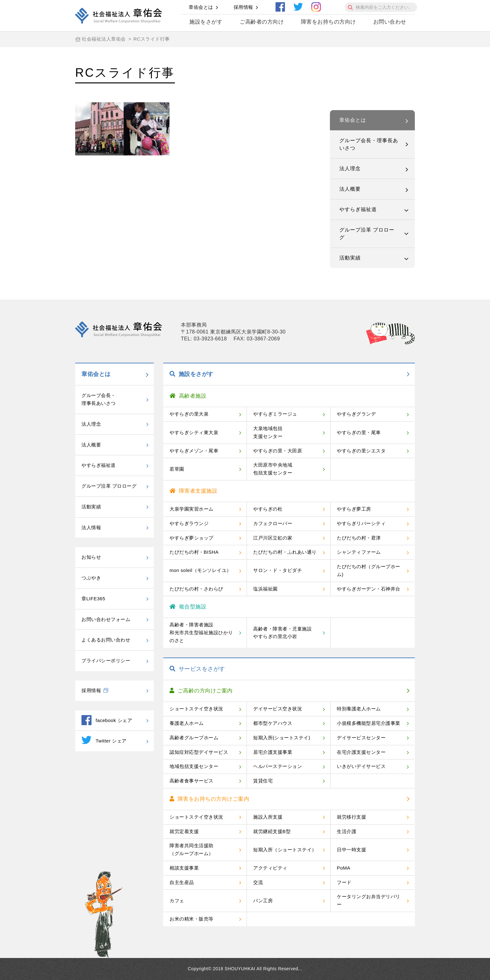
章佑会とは (201, 7)
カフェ (177, 901)
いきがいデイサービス (361, 766)
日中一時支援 (351, 850)
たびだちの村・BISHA (194, 552)
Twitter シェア (104, 740)
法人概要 (350, 189)
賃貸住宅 (263, 781)
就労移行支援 (351, 817)
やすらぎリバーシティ (361, 523)
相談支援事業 (184, 868)
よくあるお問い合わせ (106, 640)
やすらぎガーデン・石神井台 (369, 589)
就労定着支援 (184, 831)
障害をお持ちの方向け (329, 22)
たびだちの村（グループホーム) (369, 570)
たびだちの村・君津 (359, 538)
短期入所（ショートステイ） (285, 850)
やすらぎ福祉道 (358, 209)
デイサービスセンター (361, 738)
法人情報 (91, 527)
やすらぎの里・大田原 (278, 451)
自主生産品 (182, 882)
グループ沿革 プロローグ (367, 234)
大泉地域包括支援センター (268, 432)
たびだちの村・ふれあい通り (285, 552)
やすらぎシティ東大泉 (194, 432)
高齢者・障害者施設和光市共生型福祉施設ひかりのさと (201, 633)
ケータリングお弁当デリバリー (369, 900)
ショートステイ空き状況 (196, 709)
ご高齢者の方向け (262, 22)
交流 (258, 882)
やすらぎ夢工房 (354, 509)
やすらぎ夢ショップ (192, 538)
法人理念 (350, 168)
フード (344, 882)
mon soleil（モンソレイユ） (200, 570)
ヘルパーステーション (278, 766)
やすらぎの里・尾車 (359, 432)
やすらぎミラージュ (275, 414)
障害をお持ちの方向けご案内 (209, 799)
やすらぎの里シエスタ (361, 451)
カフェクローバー (273, 523)
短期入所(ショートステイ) (282, 738)
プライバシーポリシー (106, 661)
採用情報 (243, 7)
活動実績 (350, 258)
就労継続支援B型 (272, 831)
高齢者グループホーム (194, 738)
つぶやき (91, 578)
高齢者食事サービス (192, 781)
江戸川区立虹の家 (273, 538)
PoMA (344, 868)
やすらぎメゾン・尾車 (194, 451)
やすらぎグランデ (356, 414)
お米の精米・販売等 (192, 919)
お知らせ (91, 557)
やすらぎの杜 (268, 509)
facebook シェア (107, 720)
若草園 (177, 469)
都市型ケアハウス (273, 723)
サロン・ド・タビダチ (278, 570)
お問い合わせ (390, 22)
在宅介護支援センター (361, 752)
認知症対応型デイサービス (199, 752)
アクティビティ (270, 868)
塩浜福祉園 (265, 589)
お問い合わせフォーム (106, 619)
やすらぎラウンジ (189, 523)
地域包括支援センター (194, 766)
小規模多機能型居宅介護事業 (369, 723)
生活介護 (347, 831)
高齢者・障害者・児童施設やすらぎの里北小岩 (282, 633)
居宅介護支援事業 (273, 752)
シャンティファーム (359, 552)
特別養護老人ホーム (359, 709)
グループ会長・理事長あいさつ (369, 144)
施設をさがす (206, 22)
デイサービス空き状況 (278, 709)
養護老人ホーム (187, 723)
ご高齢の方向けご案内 (201, 691)
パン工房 (263, 901)
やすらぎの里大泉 (189, 414)
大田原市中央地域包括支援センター (273, 469)
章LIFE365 (93, 599)
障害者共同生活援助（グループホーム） (192, 849)
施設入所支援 (268, 817)
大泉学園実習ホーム (192, 509)
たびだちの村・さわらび (196, 589)
